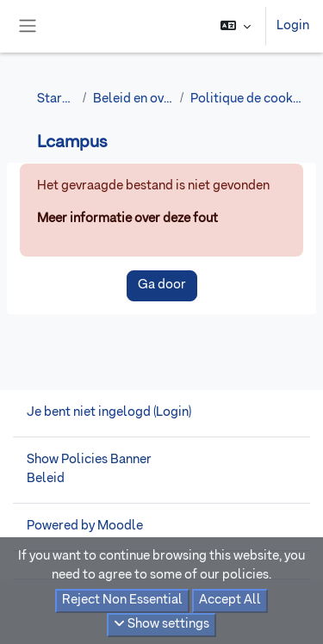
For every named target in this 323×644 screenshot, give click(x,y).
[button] (236, 26)
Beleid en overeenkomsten (133, 99)
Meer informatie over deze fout (127, 219)
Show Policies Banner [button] (89, 460)
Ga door (162, 285)
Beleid (46, 479)
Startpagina (56, 99)
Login (293, 26)
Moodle (120, 526)
